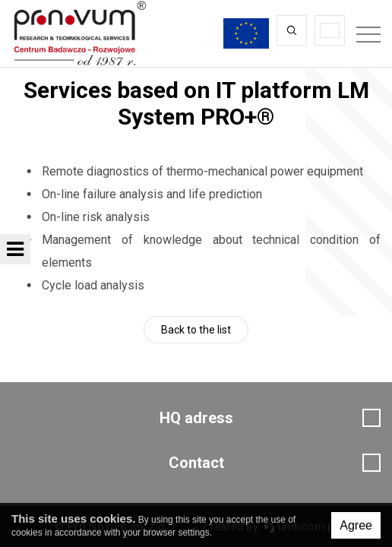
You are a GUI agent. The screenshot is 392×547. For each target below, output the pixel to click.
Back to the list (196, 330)
